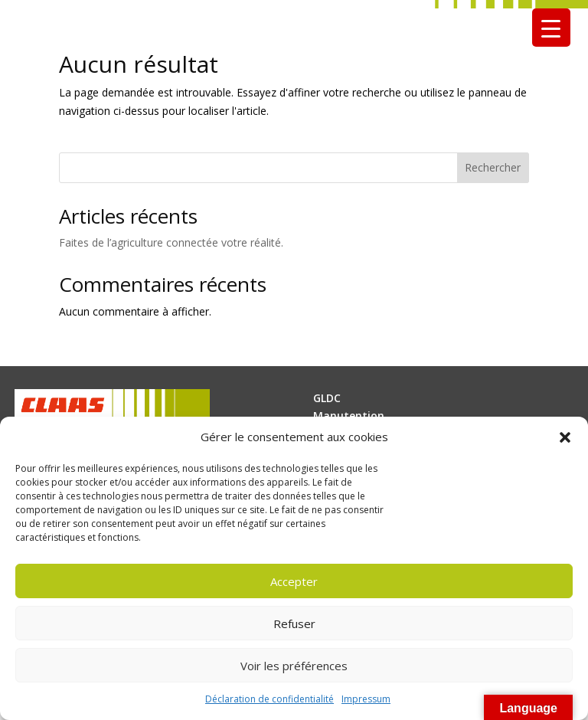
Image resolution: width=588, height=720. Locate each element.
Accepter (294, 581)
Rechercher (493, 167)
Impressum (366, 699)
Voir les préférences (294, 666)
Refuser (294, 623)
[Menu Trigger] (551, 28)
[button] (565, 437)
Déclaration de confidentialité (269, 699)
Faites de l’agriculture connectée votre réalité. (171, 242)
